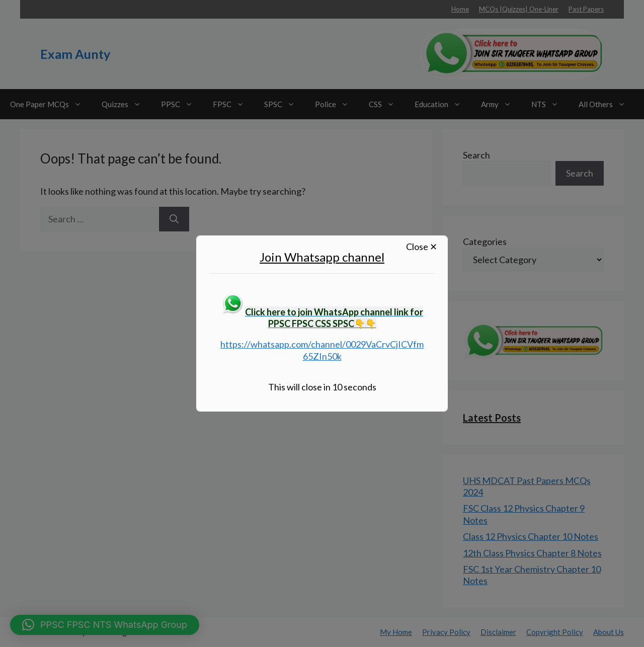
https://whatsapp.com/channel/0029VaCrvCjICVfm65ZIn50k (322, 350)
